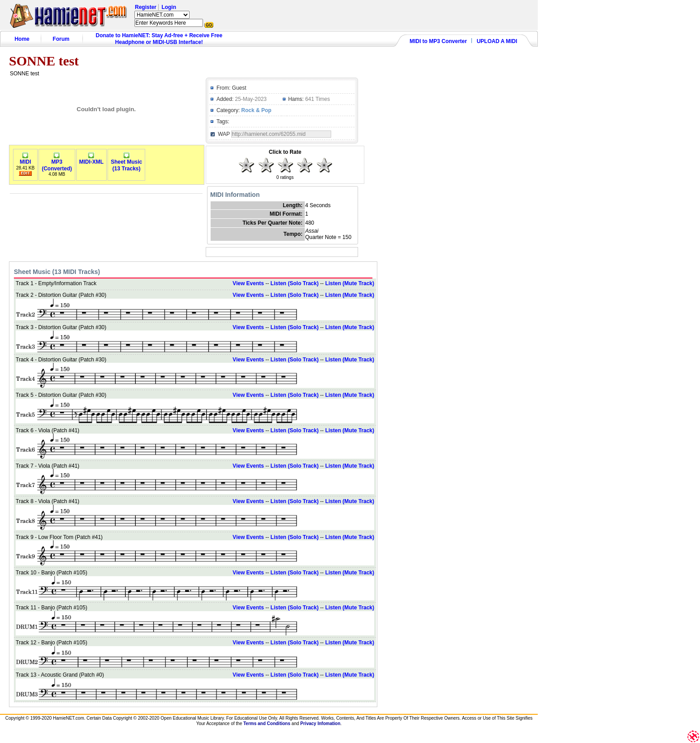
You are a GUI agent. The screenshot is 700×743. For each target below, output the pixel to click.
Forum (61, 39)
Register (146, 7)
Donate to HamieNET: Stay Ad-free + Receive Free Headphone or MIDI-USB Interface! (159, 39)
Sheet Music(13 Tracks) (126, 163)
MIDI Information (235, 195)
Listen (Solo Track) (295, 283)
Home (22, 39)
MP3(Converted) (57, 163)
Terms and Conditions (267, 723)
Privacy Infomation (320, 723)
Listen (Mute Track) (350, 283)
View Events (248, 283)
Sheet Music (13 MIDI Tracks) (57, 272)
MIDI (25, 159)
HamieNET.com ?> (162, 15)
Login (169, 7)
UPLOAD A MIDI (497, 41)
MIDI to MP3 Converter (438, 41)
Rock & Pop (256, 110)
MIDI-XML (92, 159)
